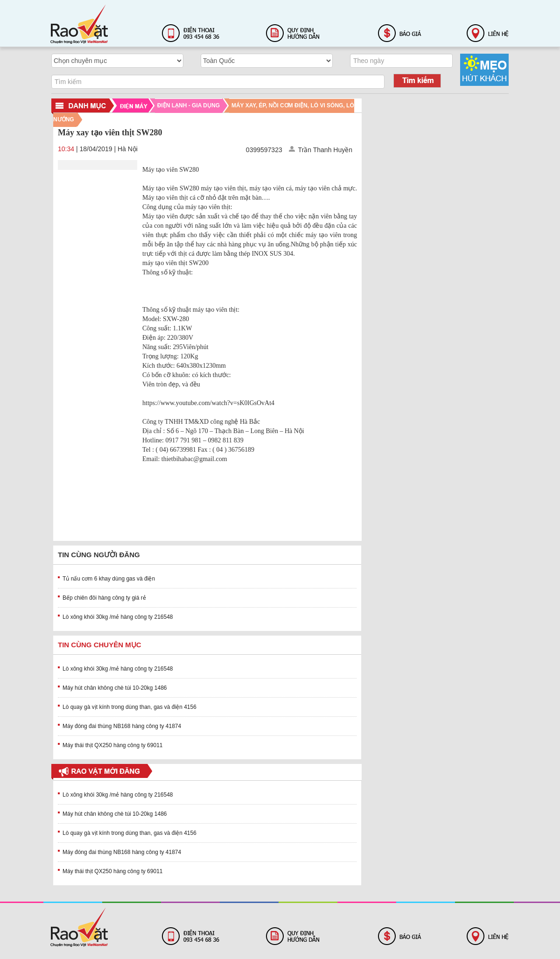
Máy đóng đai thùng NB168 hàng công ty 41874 (122, 726)
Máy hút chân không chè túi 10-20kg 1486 (115, 688)
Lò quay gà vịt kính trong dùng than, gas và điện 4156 (129, 707)
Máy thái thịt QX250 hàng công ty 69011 (112, 745)
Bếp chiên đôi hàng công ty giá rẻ (104, 598)
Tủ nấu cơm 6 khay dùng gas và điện (109, 579)
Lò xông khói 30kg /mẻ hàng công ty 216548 (118, 617)
